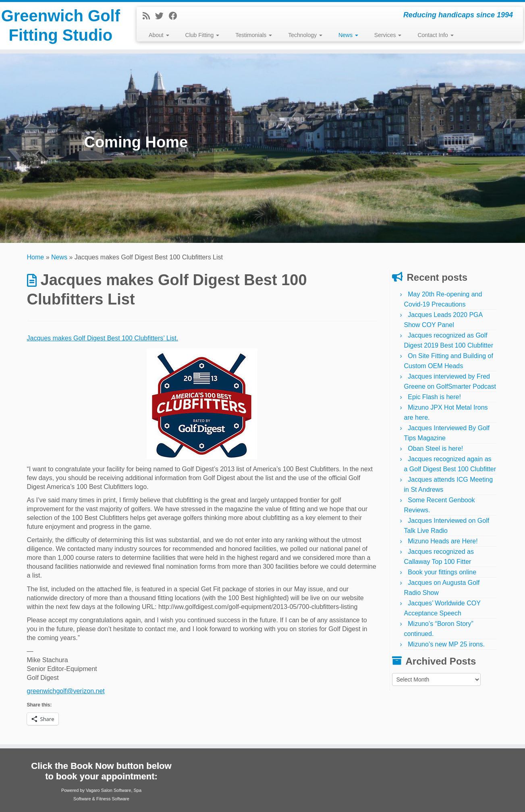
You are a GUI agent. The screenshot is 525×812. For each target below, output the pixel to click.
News (348, 35)
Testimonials (254, 35)
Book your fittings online (442, 572)
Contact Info (435, 35)
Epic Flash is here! (434, 397)
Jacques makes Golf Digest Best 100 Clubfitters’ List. (103, 338)
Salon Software (116, 790)
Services (388, 35)
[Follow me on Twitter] (162, 16)
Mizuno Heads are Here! (443, 541)
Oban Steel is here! (435, 448)
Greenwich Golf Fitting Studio (61, 26)
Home (36, 257)
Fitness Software (113, 799)
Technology (305, 35)
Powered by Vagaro (81, 790)
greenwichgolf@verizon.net (66, 691)
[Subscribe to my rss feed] (149, 16)
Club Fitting (202, 35)
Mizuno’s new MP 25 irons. (446, 644)
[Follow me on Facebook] (176, 16)
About (159, 35)
